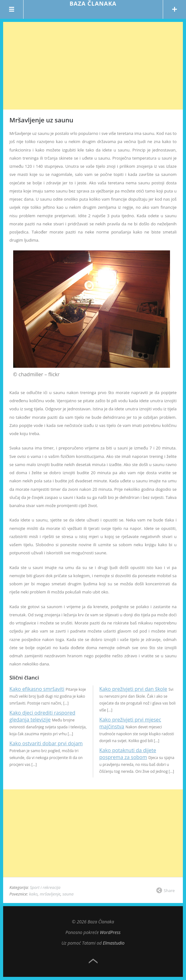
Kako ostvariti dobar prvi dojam (46, 743)
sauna (68, 894)
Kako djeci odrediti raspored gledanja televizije (42, 716)
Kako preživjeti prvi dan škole (133, 689)
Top (93, 961)
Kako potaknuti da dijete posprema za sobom (128, 754)
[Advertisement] (93, 66)
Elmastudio (114, 943)
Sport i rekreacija (45, 887)
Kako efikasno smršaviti (37, 689)
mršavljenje (50, 894)
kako (33, 894)
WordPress (110, 932)
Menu (12, 9)
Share (169, 890)
